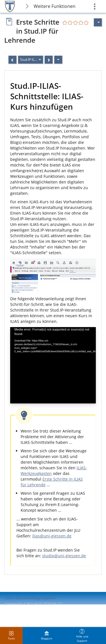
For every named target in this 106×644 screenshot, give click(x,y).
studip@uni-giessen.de (64, 556)
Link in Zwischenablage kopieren (30, 598)
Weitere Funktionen (55, 6)
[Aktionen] (58, 60)
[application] (53, 365)
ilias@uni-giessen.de (52, 536)
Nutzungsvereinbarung (23, 620)
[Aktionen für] (98, 22)
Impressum (17, 610)
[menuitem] (47, 636)
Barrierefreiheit (17, 615)
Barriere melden (48, 615)
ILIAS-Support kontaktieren (53, 610)
